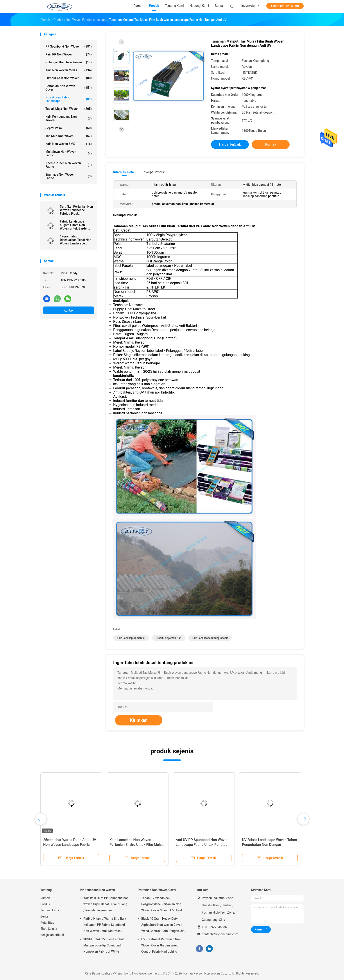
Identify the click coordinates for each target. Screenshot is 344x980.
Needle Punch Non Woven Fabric (69, 165)
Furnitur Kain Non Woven (69, 78)
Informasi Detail (124, 172)
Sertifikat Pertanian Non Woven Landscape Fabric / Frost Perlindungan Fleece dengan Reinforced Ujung (76, 210)
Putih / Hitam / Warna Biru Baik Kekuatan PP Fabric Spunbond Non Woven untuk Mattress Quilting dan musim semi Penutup (105, 925)
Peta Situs (47, 923)
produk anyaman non (169, 638)
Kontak (69, 310)
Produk (45, 904)
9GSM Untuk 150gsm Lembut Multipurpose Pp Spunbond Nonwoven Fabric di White (104, 945)
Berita (44, 916)
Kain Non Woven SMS (69, 144)
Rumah (45, 898)
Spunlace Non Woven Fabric (69, 176)
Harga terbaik (230, 144)
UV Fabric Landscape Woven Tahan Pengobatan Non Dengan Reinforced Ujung (269, 845)
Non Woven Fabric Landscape (69, 99)
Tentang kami (50, 910)
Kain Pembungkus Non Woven (69, 118)
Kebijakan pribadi (52, 935)
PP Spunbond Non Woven (69, 46)
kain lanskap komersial (131, 638)
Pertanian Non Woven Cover (69, 88)
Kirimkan (139, 720)
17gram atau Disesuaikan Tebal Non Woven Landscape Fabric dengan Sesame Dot (76, 240)
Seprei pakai (69, 128)
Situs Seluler (49, 929)
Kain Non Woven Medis (69, 70)
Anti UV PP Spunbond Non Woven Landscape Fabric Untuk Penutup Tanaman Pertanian (202, 845)
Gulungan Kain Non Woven (69, 62)
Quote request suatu (285, 6)
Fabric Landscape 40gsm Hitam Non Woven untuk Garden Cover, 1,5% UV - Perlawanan (74, 225)
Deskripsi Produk (153, 172)
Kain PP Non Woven (69, 54)
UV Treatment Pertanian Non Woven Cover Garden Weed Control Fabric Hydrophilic (161, 945)
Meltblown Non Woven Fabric (69, 153)
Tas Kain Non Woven (69, 136)
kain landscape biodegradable (210, 638)
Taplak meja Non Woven (69, 109)
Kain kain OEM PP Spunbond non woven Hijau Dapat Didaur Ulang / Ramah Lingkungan (106, 904)
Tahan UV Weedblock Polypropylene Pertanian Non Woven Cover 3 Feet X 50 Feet (162, 904)
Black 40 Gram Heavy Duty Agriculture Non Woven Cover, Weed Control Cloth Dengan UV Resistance (163, 925)
